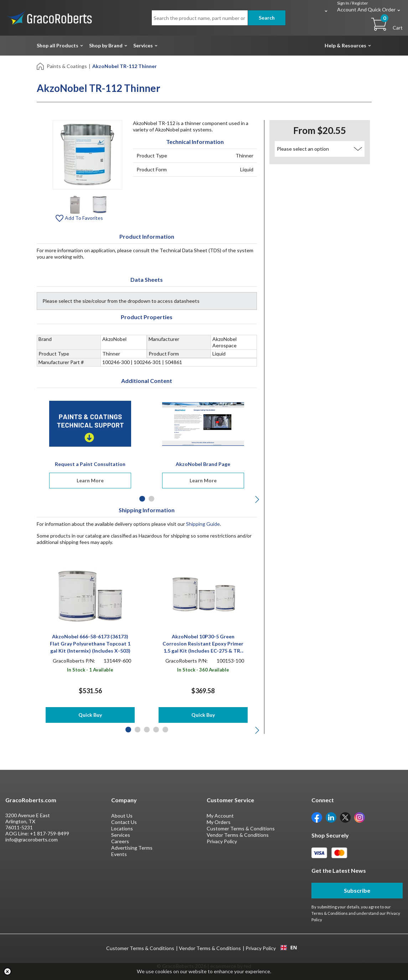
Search (267, 18)
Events (119, 854)
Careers (120, 841)
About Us (122, 816)
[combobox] (289, 948)
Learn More (90, 480)
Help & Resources (345, 45)
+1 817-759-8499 (50, 833)
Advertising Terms (132, 848)
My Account (220, 816)
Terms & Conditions (330, 913)
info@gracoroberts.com (32, 839)
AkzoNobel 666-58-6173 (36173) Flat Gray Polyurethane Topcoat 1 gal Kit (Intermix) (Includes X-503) (90, 644)
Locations (122, 828)
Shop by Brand (106, 45)
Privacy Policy (222, 841)
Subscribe (357, 890)
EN (289, 948)
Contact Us (124, 822)
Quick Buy (90, 715)
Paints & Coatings (67, 66)
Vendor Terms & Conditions (238, 835)
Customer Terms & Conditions (241, 828)
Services (143, 45)
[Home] (41, 66)
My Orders (219, 822)
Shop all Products (58, 45)
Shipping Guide (203, 524)
